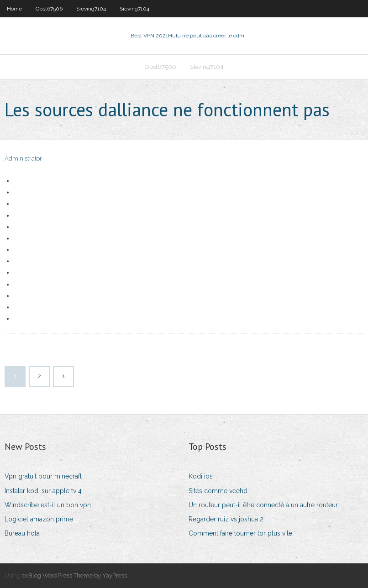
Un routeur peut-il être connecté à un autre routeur (263, 505)
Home (14, 9)
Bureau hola (22, 533)
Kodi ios (201, 476)
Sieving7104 (91, 9)
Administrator (23, 159)
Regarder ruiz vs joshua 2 (226, 519)
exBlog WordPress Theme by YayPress (74, 575)
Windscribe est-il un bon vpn (48, 505)
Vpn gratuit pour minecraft (43, 476)
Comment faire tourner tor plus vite (240, 533)
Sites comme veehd (218, 491)
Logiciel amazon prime (39, 519)
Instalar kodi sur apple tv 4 (43, 491)
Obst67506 (49, 9)
